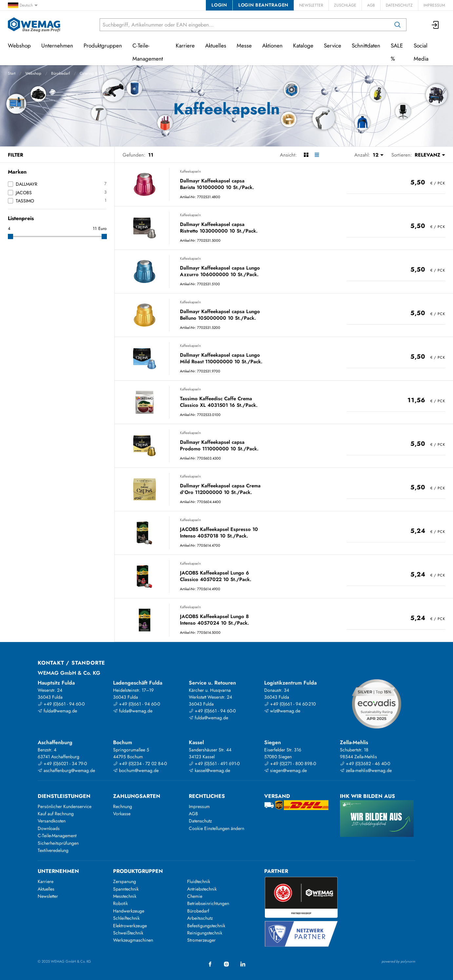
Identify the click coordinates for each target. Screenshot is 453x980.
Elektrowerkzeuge (130, 926)
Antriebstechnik (202, 889)
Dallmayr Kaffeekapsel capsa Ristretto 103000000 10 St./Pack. (219, 228)
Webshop (33, 73)
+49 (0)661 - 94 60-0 (61, 704)
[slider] (10, 236)
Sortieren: (402, 155)
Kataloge (303, 46)
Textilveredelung (53, 850)
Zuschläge (345, 5)
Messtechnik (125, 896)
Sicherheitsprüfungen (58, 843)
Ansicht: (288, 155)
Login (219, 5)
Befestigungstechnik (206, 926)
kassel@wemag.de (209, 770)
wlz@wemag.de (282, 711)
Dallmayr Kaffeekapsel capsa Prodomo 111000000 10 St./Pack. (219, 446)
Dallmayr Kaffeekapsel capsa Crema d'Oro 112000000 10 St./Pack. (220, 489)
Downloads (49, 828)
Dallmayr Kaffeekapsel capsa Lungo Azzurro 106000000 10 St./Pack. (220, 271)
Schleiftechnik (126, 918)
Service (333, 46)
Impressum (434, 5)
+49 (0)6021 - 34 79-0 (62, 763)
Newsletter (311, 5)
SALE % (397, 52)
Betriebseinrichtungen (208, 903)
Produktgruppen (103, 46)
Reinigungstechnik (205, 933)
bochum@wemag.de (136, 770)
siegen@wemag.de (286, 770)
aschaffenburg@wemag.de (66, 770)
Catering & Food (94, 73)
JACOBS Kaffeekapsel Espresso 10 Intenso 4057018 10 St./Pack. (219, 533)
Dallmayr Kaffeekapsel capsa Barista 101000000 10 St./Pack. (217, 184)
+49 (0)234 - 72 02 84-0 (140, 763)
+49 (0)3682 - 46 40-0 (365, 763)
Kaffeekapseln (190, 171)
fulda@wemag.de (57, 711)
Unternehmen (57, 46)
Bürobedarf (60, 73)
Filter (16, 155)
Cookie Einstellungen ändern (217, 828)
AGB (371, 5)
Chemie (195, 896)
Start (12, 73)
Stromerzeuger (201, 940)
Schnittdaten (366, 46)
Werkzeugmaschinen (133, 940)
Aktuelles (216, 46)
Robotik (120, 903)
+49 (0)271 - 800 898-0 (290, 763)
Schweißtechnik (128, 933)
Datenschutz (399, 5)
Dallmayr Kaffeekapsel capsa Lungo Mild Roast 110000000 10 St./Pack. (221, 358)
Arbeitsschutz (200, 918)
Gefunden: (134, 155)
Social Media (421, 52)
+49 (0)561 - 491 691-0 (214, 763)
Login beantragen (263, 5)
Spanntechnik (126, 889)
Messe (244, 46)
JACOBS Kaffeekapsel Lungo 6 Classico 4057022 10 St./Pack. (216, 576)
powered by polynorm (398, 961)
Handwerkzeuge (129, 911)
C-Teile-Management (148, 52)
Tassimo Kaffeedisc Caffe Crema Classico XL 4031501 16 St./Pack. (219, 402)
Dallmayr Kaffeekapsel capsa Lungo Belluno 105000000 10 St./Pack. (220, 315)
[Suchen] (398, 25)
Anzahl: (362, 155)
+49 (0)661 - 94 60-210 (290, 704)
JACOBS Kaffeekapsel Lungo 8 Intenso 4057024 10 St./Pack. (215, 620)
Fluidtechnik (199, 881)
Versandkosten (52, 821)
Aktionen (272, 46)
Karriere (185, 46)
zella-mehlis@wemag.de (366, 770)
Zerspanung (125, 881)
